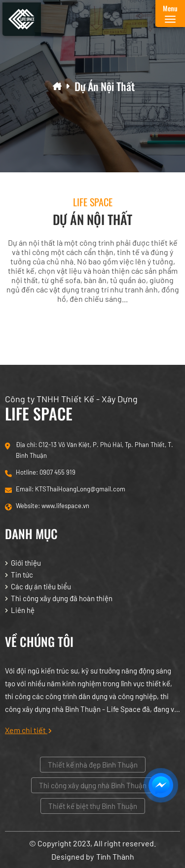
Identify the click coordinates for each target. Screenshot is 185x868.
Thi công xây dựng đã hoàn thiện (62, 598)
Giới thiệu (26, 563)
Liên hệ (23, 610)
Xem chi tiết (28, 730)
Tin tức (22, 575)
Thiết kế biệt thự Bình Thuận (93, 806)
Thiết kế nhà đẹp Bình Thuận (93, 765)
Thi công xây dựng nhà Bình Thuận (93, 785)
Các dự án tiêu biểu (41, 586)
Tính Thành (115, 856)
